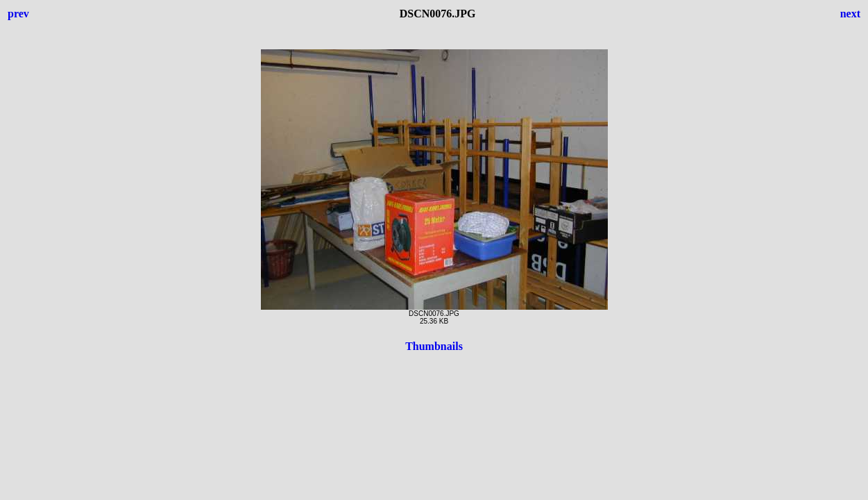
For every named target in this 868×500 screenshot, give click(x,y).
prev (18, 14)
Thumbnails (434, 346)
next (850, 14)
